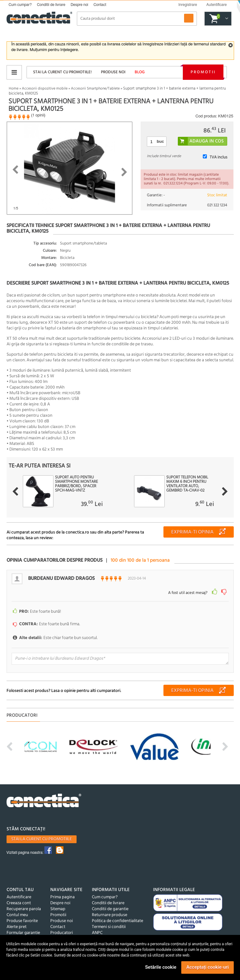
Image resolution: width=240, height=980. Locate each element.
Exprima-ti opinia (192, 532)
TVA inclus (218, 157)
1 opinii (38, 115)
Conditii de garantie (110, 909)
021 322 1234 (217, 205)
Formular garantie (23, 933)
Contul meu (17, 915)
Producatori (62, 933)
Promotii (203, 72)
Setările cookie (161, 967)
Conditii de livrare (51, 5)
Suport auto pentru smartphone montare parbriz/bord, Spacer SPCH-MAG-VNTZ (76, 484)
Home (14, 89)
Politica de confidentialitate (117, 921)
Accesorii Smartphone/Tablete (95, 89)
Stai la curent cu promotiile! (62, 72)
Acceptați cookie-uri (207, 967)
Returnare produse (110, 915)
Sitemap (58, 909)
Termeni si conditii (109, 927)
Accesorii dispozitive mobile (45, 89)
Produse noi (113, 72)
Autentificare (19, 897)
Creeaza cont (19, 903)
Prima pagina (62, 897)
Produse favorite (22, 921)
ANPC (97, 933)
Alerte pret (17, 927)
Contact (100, 5)
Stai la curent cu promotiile (42, 839)
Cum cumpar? (20, 5)
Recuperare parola (24, 909)
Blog (140, 72)
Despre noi (79, 5)
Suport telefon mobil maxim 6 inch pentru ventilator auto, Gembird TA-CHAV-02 (187, 484)
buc (160, 141)
